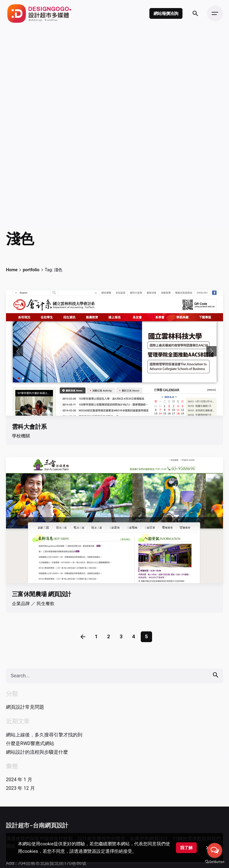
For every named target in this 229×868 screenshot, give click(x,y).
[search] (216, 675)
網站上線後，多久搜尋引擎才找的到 (44, 735)
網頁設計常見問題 (25, 707)
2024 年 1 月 (19, 780)
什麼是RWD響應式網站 (30, 743)
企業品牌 (21, 604)
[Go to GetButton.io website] (215, 862)
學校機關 (21, 436)
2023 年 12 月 (20, 788)
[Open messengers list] (215, 850)
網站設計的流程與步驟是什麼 (37, 752)
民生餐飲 (46, 604)
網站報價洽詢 (166, 13)
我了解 (186, 848)
